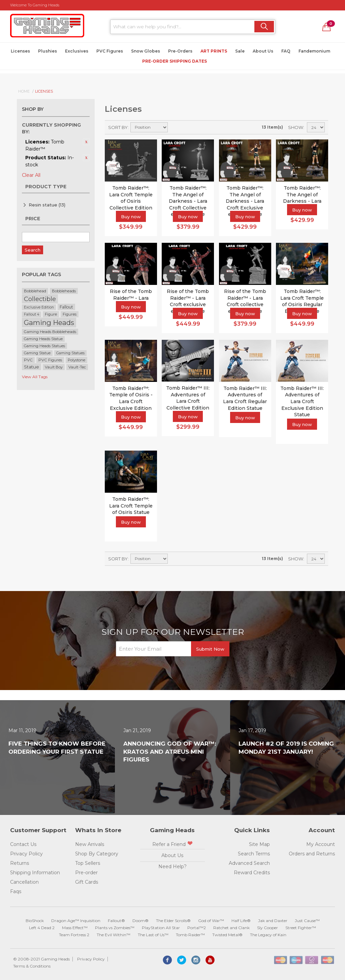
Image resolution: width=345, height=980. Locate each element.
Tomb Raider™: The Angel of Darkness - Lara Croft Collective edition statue (188, 201)
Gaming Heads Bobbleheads (50, 332)
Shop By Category (97, 854)
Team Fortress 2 (74, 935)
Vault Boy (54, 367)
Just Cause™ (307, 921)
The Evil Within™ (114, 935)
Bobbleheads (64, 291)
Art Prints (214, 51)
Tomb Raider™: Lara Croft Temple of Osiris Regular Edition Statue (302, 301)
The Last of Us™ (153, 935)
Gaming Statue (37, 353)
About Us (263, 51)
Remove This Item (86, 142)
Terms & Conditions (32, 966)
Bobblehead (35, 291)
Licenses (20, 51)
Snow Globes (146, 51)
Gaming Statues (70, 353)
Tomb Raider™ (190, 935)
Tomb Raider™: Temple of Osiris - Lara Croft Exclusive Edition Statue (131, 401)
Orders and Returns (312, 854)
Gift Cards (87, 882)
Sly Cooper (268, 928)
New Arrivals (90, 844)
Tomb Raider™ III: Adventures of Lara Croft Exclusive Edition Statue (302, 401)
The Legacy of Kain (268, 935)
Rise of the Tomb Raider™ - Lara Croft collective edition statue (245, 301)
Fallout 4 (32, 314)
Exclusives (77, 51)
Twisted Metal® (227, 935)
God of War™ (211, 921)
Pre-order (86, 873)
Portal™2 (197, 928)
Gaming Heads (49, 322)
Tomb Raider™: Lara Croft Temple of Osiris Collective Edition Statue (131, 201)
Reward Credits (252, 873)
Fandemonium (314, 51)
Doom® (140, 921)
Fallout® (116, 921)
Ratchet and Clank (231, 928)
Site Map (259, 844)
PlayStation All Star (161, 928)
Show (296, 127)
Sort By (118, 127)
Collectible (40, 299)
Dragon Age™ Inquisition (76, 921)
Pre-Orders (180, 51)
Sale (240, 51)
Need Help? (172, 867)
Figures (70, 314)
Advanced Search (249, 863)
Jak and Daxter (273, 921)
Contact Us (23, 844)
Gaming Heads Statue (43, 339)
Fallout (66, 307)
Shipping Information (35, 873)
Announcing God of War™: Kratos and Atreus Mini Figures (170, 752)
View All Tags (35, 377)
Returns (20, 863)
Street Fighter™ (301, 928)
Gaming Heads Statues (44, 346)
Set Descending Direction (174, 127)
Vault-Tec (77, 367)
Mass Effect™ (75, 928)
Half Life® (241, 921)
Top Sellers (88, 863)
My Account (321, 844)
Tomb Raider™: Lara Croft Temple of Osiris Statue (131, 506)
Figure (51, 314)
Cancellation (24, 882)
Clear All (31, 175)
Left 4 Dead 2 (42, 928)
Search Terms (254, 854)
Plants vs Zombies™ (115, 928)
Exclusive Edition (39, 307)
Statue (32, 367)
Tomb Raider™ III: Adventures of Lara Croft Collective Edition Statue (188, 401)
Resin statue (47, 205)
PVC (28, 360)
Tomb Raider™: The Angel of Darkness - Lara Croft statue (302, 198)
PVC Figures (110, 51)
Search (33, 250)
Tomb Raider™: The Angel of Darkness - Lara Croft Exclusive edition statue (245, 201)
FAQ (286, 51)
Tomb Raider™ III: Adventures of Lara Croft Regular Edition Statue (245, 398)
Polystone (76, 360)
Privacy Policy (26, 854)
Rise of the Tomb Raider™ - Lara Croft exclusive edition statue (188, 301)
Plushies (48, 51)
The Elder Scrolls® (173, 921)
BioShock (35, 921)
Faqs (16, 891)
